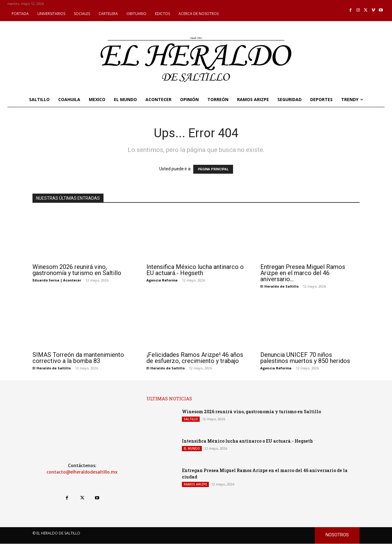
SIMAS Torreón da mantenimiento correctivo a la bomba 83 (78, 358)
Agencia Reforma (162, 280)
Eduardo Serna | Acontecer (57, 280)
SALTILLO (191, 419)
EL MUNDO (192, 448)
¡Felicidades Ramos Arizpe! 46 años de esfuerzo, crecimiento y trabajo (195, 358)
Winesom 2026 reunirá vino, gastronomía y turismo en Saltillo (77, 270)
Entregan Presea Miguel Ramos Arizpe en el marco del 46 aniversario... (303, 273)
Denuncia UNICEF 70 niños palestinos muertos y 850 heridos (305, 358)
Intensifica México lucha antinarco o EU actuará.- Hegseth (195, 270)
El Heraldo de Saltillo (279, 286)
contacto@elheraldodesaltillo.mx (82, 472)
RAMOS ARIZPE (195, 484)
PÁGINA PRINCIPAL (213, 169)
